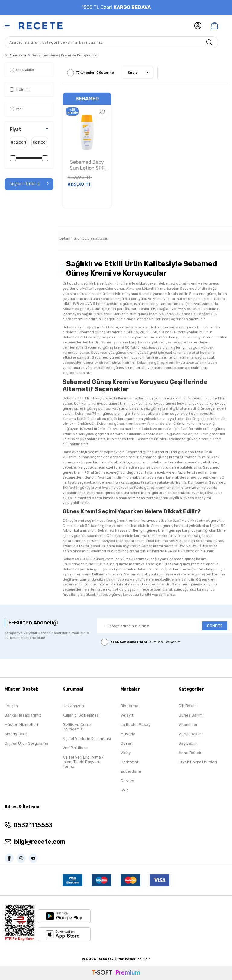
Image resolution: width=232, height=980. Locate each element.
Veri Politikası (75, 748)
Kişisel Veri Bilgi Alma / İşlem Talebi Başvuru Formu (83, 762)
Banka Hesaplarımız (23, 715)
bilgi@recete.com (40, 842)
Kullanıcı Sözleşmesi (81, 715)
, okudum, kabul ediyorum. (141, 642)
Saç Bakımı (188, 743)
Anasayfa (15, 55)
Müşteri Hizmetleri (21, 725)
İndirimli (20, 89)
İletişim (11, 706)
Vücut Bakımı (191, 734)
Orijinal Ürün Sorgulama (26, 743)
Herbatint (129, 762)
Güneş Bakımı (191, 715)
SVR (124, 790)
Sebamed (87, 99)
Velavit (127, 715)
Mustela (128, 734)
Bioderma (129, 706)
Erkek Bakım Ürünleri (198, 762)
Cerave (127, 781)
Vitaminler (188, 725)
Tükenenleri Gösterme (90, 73)
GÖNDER (215, 626)
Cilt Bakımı (188, 706)
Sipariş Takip (16, 734)
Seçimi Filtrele (29, 184)
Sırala (138, 73)
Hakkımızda (73, 706)
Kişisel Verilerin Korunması (87, 738)
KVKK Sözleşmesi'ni (127, 642)
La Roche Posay (135, 725)
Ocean (127, 743)
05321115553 (33, 825)
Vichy (126, 753)
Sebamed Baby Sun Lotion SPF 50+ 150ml (87, 166)
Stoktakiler (22, 70)
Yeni (16, 109)
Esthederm (131, 771)
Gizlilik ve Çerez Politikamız (77, 727)
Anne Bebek (190, 753)
